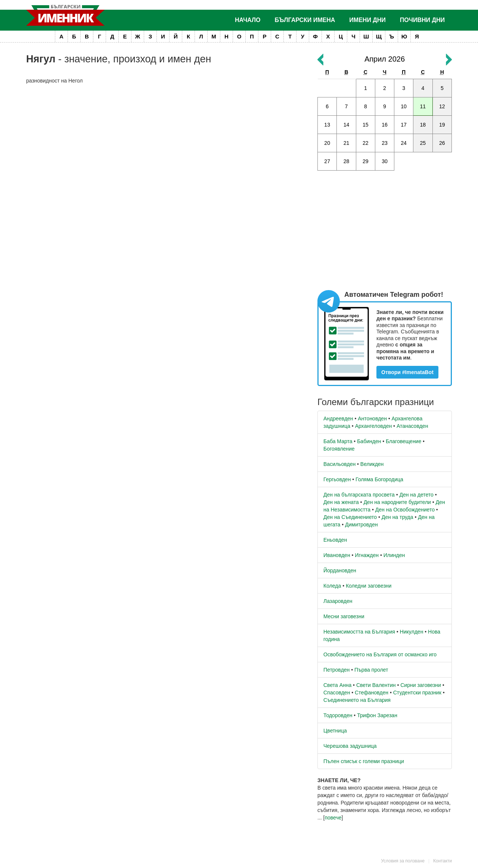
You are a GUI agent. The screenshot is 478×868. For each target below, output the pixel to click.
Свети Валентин (376, 685)
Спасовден (337, 693)
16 (385, 125)
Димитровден (361, 525)
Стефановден (372, 693)
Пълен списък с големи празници (364, 761)
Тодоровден (338, 715)
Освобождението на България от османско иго (380, 654)
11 (423, 106)
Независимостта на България (359, 632)
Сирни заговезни (421, 685)
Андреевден (338, 419)
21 (347, 143)
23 (385, 143)
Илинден (394, 555)
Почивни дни (422, 20)
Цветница (335, 731)
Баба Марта (338, 441)
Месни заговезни (344, 616)
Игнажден (367, 555)
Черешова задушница (350, 746)
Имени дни (367, 20)
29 (366, 161)
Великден (372, 464)
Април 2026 (385, 59)
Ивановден (337, 555)
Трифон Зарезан (377, 715)
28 (347, 161)
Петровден (336, 670)
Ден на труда (398, 517)
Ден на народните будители (397, 502)
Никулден (412, 632)
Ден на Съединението (350, 517)
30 (385, 161)
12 (442, 106)
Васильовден (339, 464)
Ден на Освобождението (405, 510)
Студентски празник (417, 693)
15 (366, 125)
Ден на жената (341, 502)
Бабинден (369, 441)
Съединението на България (357, 700)
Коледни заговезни (369, 586)
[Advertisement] (166, 144)
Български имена (305, 20)
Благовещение (403, 441)
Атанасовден (412, 426)
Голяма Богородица (379, 479)
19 (442, 125)
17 (404, 125)
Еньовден (335, 540)
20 (327, 143)
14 (347, 125)
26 (442, 143)
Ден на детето (416, 495)
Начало (248, 20)
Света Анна (337, 685)
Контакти (443, 861)
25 (423, 143)
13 (327, 125)
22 (366, 143)
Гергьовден (337, 479)
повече (333, 818)
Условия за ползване (403, 861)
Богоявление (339, 449)
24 (404, 143)
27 (327, 161)
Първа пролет (371, 670)
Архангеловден (374, 426)
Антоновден (372, 419)
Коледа (332, 586)
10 (404, 106)
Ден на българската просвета (359, 495)
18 (423, 125)
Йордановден (340, 570)
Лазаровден (338, 601)
